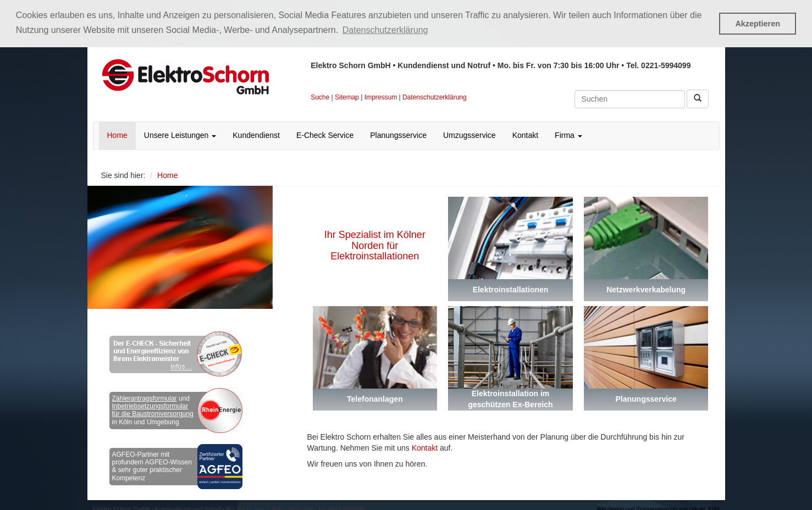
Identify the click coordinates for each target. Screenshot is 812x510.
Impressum (381, 96)
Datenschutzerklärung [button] (385, 30)
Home (117, 135)
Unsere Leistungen (180, 135)
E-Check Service (325, 135)
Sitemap (347, 96)
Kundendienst (256, 135)
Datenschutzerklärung (435, 96)
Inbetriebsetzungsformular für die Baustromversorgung (153, 409)
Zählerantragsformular (145, 397)
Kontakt (525, 135)
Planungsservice (398, 135)
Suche (320, 96)
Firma (568, 135)
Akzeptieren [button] (758, 24)
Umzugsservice (469, 135)
